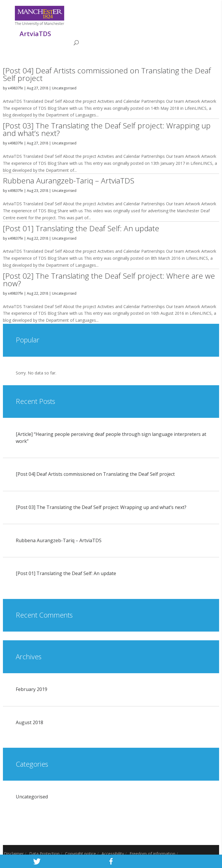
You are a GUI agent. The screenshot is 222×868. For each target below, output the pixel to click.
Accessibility (113, 854)
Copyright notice (81, 854)
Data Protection (44, 854)
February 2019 (32, 689)
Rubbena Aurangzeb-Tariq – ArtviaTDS (69, 181)
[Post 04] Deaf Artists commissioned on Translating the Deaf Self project (107, 74)
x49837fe (15, 88)
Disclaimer (14, 854)
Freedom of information (152, 854)
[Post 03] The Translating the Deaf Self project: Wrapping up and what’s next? (107, 129)
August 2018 (29, 722)
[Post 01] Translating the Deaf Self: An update (81, 228)
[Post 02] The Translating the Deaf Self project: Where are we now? (109, 280)
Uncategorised (64, 88)
